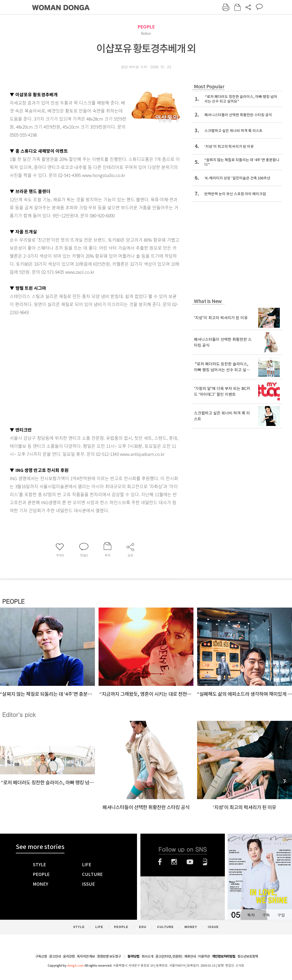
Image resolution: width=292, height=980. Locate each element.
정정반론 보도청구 (109, 956)
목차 (251, 915)
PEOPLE (146, 27)
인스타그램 (174, 862)
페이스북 (160, 862)
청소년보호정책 (248, 956)
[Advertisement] (46, 370)
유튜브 (190, 862)
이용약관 (204, 956)
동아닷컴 (133, 957)
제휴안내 (190, 956)
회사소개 (147, 956)
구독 (266, 915)
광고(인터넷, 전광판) (169, 956)
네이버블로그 (205, 862)
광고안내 (55, 956)
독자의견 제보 (86, 956)
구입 (281, 915)
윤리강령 (69, 956)
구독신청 (41, 956)
